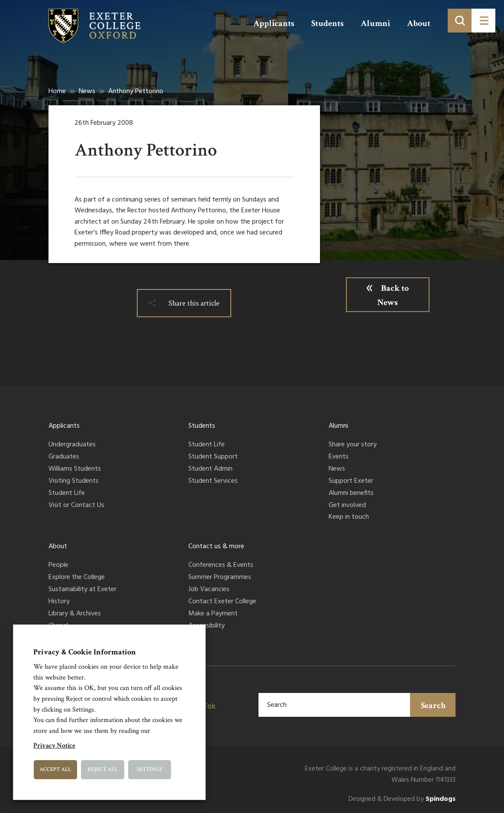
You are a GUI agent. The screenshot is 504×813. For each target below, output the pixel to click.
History (59, 602)
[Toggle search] (460, 21)
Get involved (347, 506)
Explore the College (77, 578)
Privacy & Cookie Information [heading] (85, 652)
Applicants (274, 23)
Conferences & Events (221, 566)
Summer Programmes (220, 578)
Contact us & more (216, 546)
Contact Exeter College (222, 602)
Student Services (213, 481)
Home (57, 91)
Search (433, 706)
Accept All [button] (55, 769)
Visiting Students (74, 481)
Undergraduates (72, 445)
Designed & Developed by (402, 799)
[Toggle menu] (483, 21)
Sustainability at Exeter (82, 590)
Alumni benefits (351, 494)
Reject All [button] (103, 769)
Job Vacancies (209, 590)
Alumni (375, 23)
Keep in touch (349, 517)
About (419, 23)
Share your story (353, 445)
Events (339, 457)
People (58, 566)
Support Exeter (351, 481)
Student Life (67, 494)
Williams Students (75, 469)
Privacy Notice (54, 746)
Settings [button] (149, 769)
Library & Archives (75, 614)
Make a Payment (213, 614)
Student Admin (210, 469)
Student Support (213, 457)
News (87, 91)
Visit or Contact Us (76, 506)
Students (328, 23)
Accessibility (207, 626)
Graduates (64, 457)
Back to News (393, 295)
